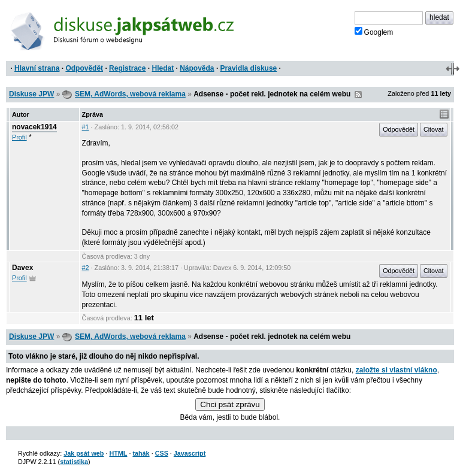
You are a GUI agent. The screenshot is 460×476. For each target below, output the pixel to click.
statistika (74, 462)
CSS (162, 453)
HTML (118, 453)
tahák (141, 453)
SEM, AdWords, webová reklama (130, 94)
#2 (86, 268)
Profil (19, 137)
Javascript (190, 453)
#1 (86, 127)
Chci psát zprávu (230, 404)
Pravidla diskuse (249, 68)
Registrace (127, 68)
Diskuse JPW (31, 94)
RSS (358, 95)
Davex (22, 268)
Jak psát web (84, 453)
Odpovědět (84, 68)
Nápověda (197, 68)
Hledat (163, 68)
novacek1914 (34, 127)
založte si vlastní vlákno (397, 370)
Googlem (374, 32)
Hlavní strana (37, 68)
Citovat (434, 129)
